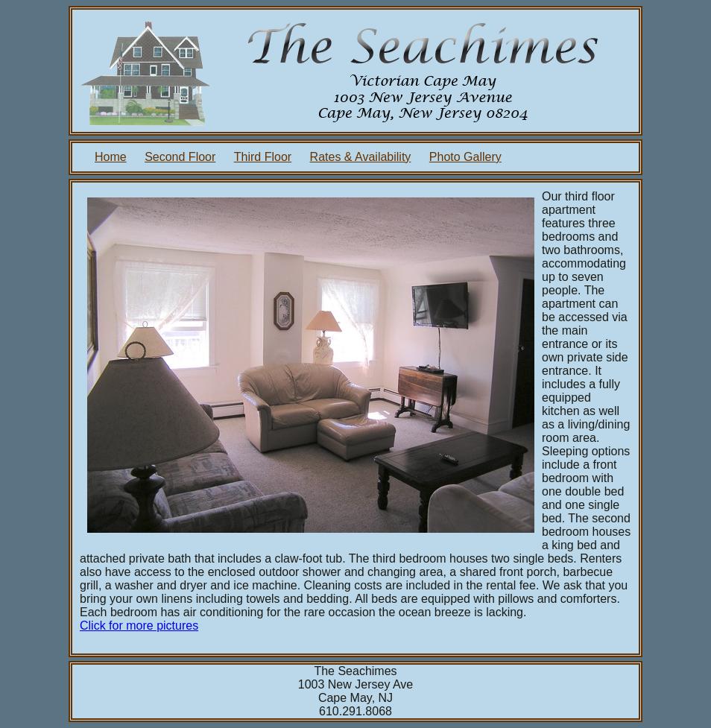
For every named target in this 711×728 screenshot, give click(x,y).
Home (111, 157)
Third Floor (263, 157)
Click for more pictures (139, 626)
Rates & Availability (361, 157)
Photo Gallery (465, 157)
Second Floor (180, 157)
